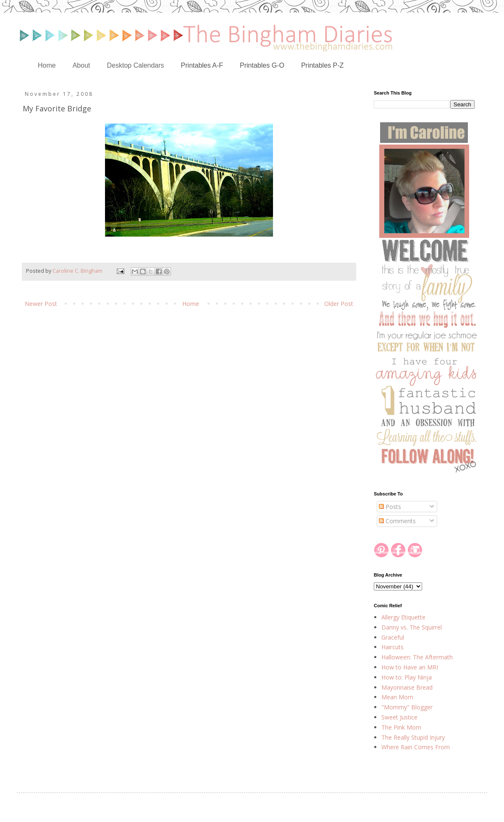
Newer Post (41, 304)
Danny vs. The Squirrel (412, 627)
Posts (390, 507)
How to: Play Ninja (407, 677)
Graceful (393, 637)
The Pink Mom (401, 727)
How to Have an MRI (410, 667)
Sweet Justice (399, 717)
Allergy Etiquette (403, 617)
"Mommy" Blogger (407, 707)
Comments (397, 521)
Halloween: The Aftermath (417, 657)
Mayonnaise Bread (407, 687)
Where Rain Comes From (416, 747)
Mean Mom (397, 697)
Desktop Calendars (136, 65)
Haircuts (392, 647)
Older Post (339, 304)
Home (47, 65)
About (81, 65)
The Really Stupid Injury (413, 737)
